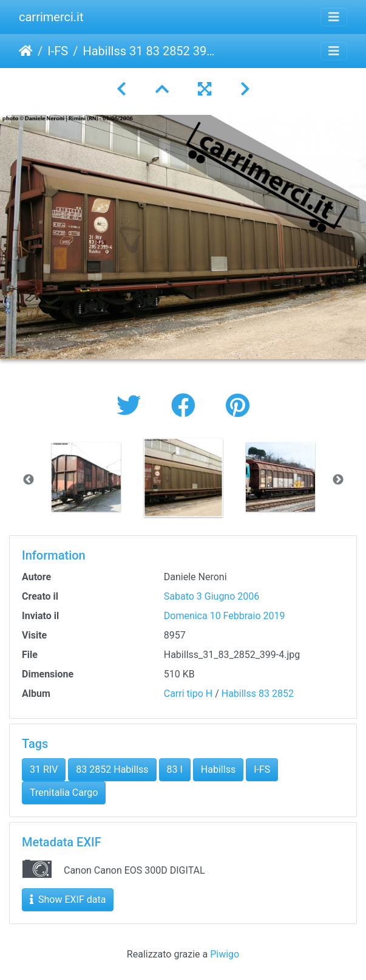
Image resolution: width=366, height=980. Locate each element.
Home (26, 51)
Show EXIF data (68, 899)
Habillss (218, 769)
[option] (86, 477)
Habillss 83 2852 (258, 694)
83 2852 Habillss (112, 769)
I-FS (58, 51)
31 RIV (44, 769)
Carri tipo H (188, 694)
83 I (175, 769)
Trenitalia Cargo (64, 793)
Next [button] (338, 480)
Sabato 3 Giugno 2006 (212, 596)
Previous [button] (29, 480)
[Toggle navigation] (334, 17)
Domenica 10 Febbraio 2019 (225, 616)
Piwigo (225, 954)
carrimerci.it (51, 17)
